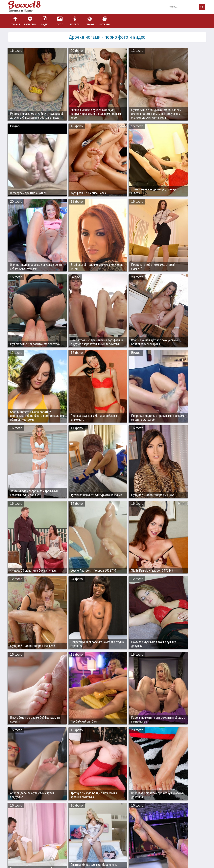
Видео (45, 21)
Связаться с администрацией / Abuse (33, 840)
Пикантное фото (28, 7)
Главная (15, 21)
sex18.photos (51, 843)
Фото (60, 21)
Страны (90, 21)
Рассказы (105, 21)
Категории (30, 21)
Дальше (198, 812)
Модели (75, 21)
